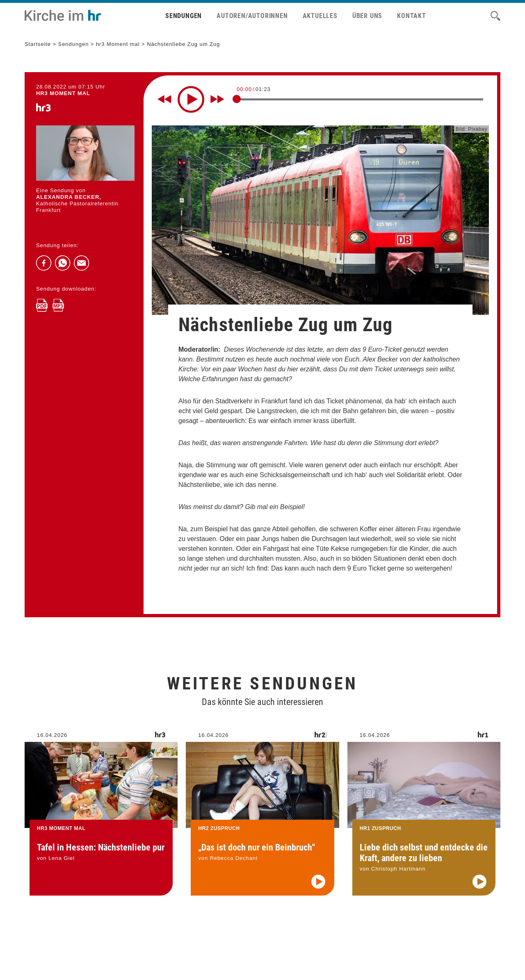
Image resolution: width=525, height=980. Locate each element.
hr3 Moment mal (118, 44)
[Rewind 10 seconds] (164, 99)
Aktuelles (320, 16)
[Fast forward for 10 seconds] (217, 99)
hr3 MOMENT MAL (63, 93)
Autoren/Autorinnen (252, 16)
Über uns (367, 16)
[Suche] (495, 16)
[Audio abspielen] (318, 891)
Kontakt (412, 16)
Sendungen (184, 16)
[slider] (237, 99)
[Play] (191, 99)
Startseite (38, 44)
